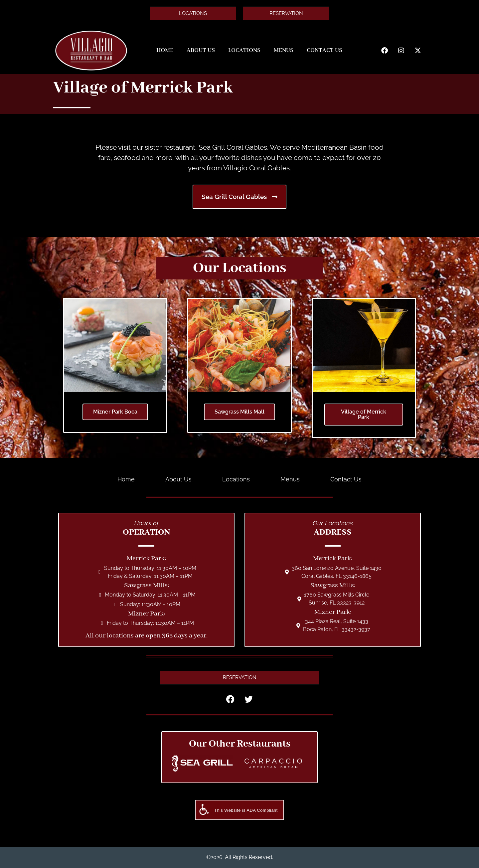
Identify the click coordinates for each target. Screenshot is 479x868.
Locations (244, 50)
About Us (201, 50)
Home (165, 50)
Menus (284, 50)
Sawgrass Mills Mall (239, 412)
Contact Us (324, 50)
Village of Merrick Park (364, 414)
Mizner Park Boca (115, 412)
